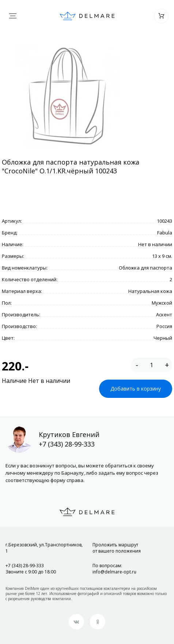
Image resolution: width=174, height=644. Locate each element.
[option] (67, 97)
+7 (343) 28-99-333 (67, 444)
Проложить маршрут (117, 548)
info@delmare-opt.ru (114, 572)
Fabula (165, 233)
